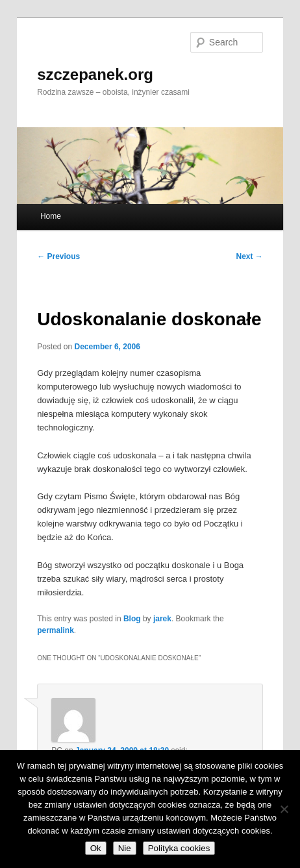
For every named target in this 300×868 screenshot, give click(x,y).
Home (51, 216)
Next (250, 256)
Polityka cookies (179, 848)
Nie (125, 848)
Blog (132, 619)
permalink (56, 630)
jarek (162, 619)
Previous (58, 256)
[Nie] (284, 809)
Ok (96, 848)
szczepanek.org (95, 74)
